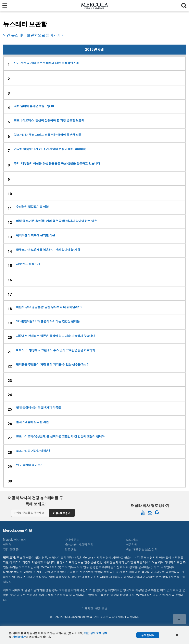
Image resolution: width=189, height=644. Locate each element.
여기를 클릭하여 (69, 590)
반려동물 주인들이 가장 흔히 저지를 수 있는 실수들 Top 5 (52, 364)
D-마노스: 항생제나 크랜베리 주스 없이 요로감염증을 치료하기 (56, 350)
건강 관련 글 (11, 549)
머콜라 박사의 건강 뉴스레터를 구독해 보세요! (36, 501)
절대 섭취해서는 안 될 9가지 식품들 (39, 408)
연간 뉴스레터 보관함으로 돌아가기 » (33, 35)
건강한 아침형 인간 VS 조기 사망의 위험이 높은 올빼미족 (50, 149)
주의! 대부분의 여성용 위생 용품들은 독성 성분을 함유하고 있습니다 (57, 163)
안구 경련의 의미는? (29, 465)
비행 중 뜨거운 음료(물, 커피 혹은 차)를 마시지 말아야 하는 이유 (56, 221)
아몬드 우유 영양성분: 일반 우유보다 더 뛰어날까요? (49, 307)
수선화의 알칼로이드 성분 (32, 207)
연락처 (7, 545)
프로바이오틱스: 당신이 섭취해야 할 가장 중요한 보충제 (49, 120)
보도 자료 (132, 540)
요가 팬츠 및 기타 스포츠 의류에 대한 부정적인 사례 (47, 63)
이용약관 (132, 545)
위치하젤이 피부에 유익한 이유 (36, 235)
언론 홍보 (70, 549)
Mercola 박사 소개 (15, 540)
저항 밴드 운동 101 (28, 264)
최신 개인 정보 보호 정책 (142, 549)
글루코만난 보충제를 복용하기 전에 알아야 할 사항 (48, 250)
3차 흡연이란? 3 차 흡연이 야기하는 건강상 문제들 (48, 321)
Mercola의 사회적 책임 (79, 545)
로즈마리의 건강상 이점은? (33, 451)
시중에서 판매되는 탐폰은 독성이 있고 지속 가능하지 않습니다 (55, 336)
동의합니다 (148, 635)
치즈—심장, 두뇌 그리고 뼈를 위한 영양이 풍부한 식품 (48, 135)
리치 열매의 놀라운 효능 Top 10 (34, 106)
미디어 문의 (72, 540)
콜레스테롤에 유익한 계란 (32, 422)
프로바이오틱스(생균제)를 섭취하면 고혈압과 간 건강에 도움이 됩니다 (60, 436)
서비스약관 (19, 637)
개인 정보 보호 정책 (96, 633)
